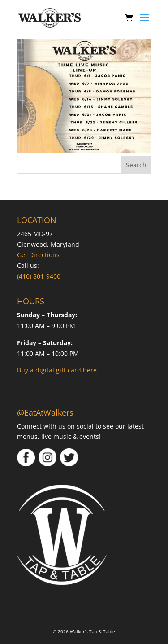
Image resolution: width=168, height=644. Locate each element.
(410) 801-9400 (39, 276)
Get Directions (38, 255)
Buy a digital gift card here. (58, 370)
